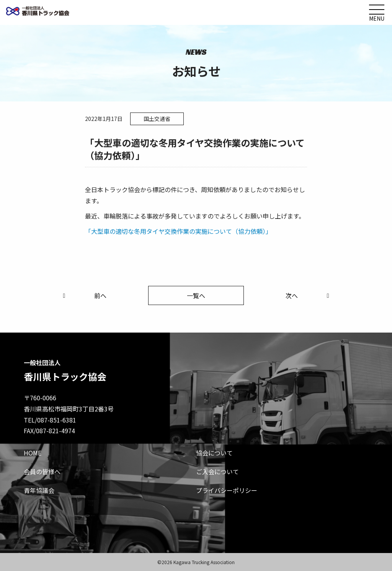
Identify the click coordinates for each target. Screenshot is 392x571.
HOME (33, 453)
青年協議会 (39, 490)
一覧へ (196, 295)
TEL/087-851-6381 (50, 420)
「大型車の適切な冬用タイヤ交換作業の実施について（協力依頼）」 (178, 231)
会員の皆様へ (42, 471)
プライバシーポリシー (227, 490)
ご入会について (217, 471)
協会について (214, 453)
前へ (83, 295)
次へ (309, 295)
